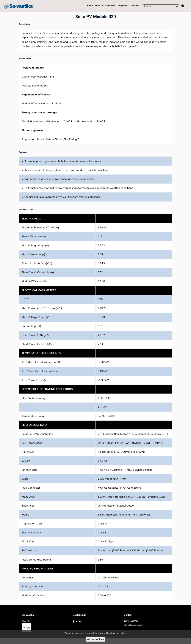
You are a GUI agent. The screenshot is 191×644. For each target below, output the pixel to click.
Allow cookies (95, 639)
